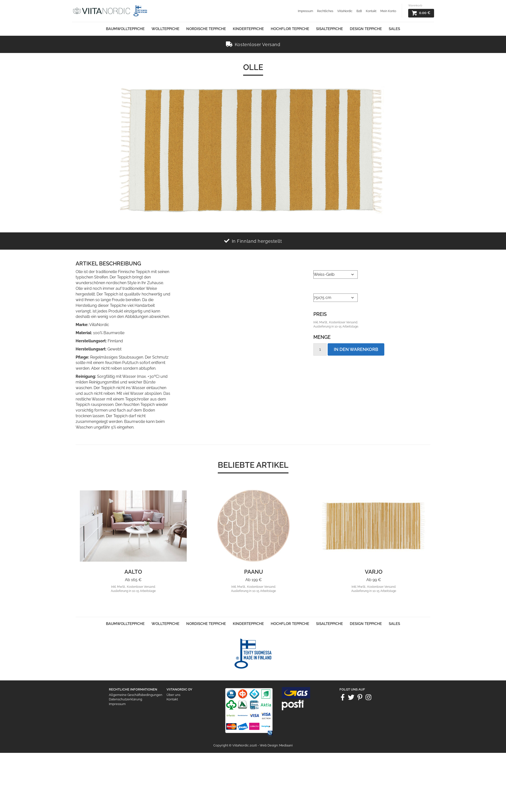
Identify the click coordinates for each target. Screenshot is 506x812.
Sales (394, 29)
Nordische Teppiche (206, 29)
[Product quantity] (320, 349)
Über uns (173, 695)
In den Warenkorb (356, 349)
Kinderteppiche (248, 29)
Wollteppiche (165, 29)
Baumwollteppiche (125, 29)
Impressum (305, 11)
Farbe (319, 264)
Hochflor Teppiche (290, 29)
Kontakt (371, 11)
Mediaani (286, 745)
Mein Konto (388, 11)
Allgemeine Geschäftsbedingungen (136, 695)
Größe (321, 287)
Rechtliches (325, 11)
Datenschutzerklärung (126, 699)
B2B (359, 11)
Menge (322, 337)
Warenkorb (415, 6)
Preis (320, 314)
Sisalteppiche (329, 29)
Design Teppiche (366, 29)
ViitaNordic (345, 11)
